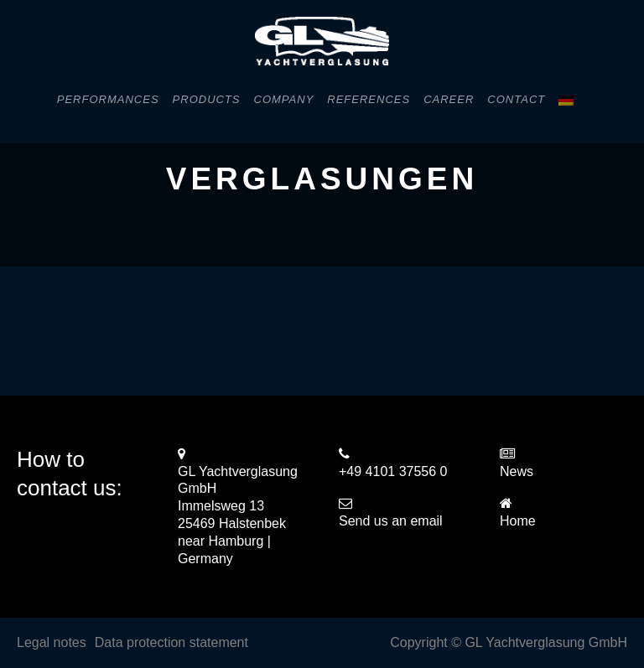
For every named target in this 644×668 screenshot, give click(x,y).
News (517, 471)
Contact (516, 99)
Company (284, 99)
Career (449, 99)
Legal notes (52, 642)
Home (518, 521)
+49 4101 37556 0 (393, 471)
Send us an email (391, 521)
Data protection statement (171, 642)
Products (207, 99)
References (369, 99)
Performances (108, 99)
